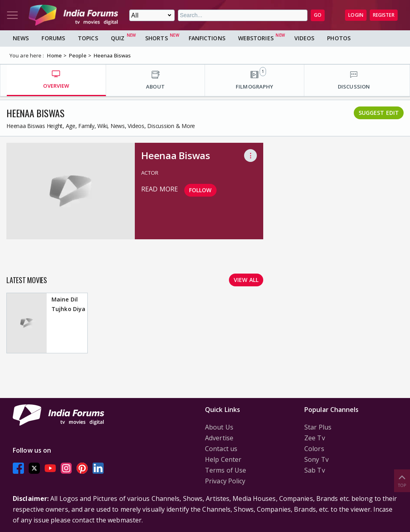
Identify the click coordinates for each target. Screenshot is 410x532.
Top (402, 480)
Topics (88, 38)
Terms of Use (226, 470)
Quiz (118, 38)
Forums (53, 38)
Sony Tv (316, 459)
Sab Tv (315, 470)
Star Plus (318, 427)
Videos (305, 38)
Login (356, 15)
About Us (219, 427)
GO (318, 15)
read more (160, 189)
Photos (339, 38)
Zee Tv (315, 438)
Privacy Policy (225, 481)
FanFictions (207, 38)
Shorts (157, 38)
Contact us (221, 449)
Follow (200, 190)
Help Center (223, 459)
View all (246, 280)
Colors (314, 449)
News (21, 38)
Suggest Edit (379, 113)
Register (384, 15)
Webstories (256, 38)
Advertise (219, 438)
